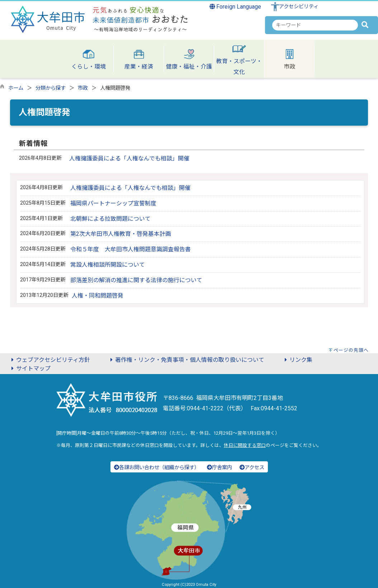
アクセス (252, 468)
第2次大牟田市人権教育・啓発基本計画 (121, 234)
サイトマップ (30, 368)
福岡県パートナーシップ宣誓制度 (113, 203)
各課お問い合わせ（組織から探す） (157, 468)
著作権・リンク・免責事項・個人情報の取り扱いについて (186, 360)
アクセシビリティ (299, 7)
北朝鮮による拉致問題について (110, 219)
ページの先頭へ (351, 350)
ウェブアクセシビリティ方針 (49, 360)
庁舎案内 (219, 468)
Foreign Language (235, 7)
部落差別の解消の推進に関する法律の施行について (136, 280)
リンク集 (297, 360)
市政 (83, 88)
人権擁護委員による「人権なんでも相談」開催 (129, 158)
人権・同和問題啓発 (98, 296)
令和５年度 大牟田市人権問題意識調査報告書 (131, 249)
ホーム (16, 88)
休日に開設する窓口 (245, 445)
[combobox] (315, 25)
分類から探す (51, 88)
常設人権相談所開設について (108, 265)
